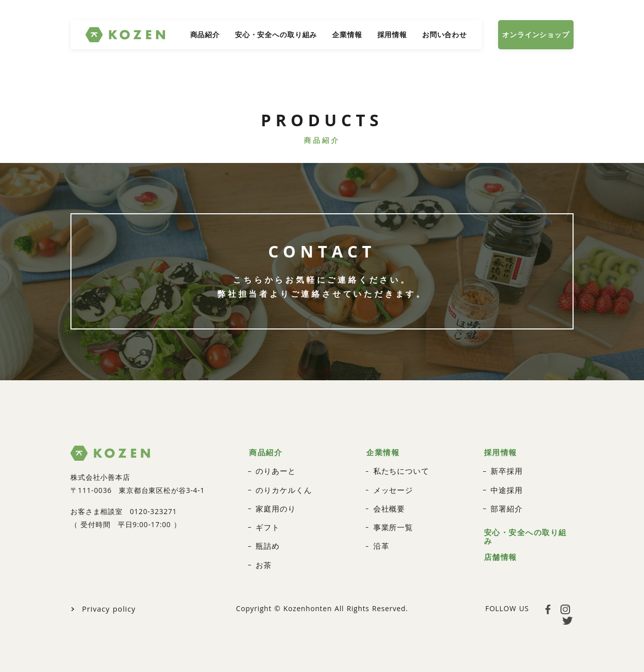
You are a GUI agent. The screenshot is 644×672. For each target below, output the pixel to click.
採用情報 (392, 34)
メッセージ (392, 485)
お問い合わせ (445, 34)
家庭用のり (274, 503)
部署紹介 (505, 503)
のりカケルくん (282, 485)
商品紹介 (205, 34)
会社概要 (388, 503)
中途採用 (505, 485)
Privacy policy (107, 601)
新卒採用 (505, 467)
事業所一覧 (392, 521)
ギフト (267, 521)
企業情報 (347, 34)
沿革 (381, 539)
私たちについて (399, 467)
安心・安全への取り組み (276, 34)
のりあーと (274, 467)
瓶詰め (267, 539)
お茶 (263, 558)
